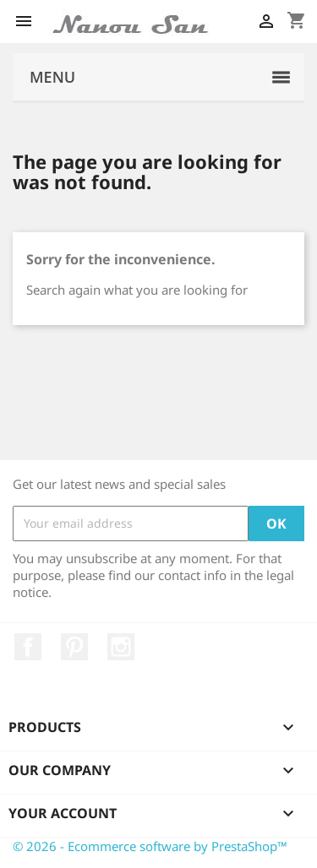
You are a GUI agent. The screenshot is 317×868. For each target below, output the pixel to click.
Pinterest (74, 647)
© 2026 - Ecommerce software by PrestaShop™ (150, 846)
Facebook (28, 647)
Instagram (121, 647)
